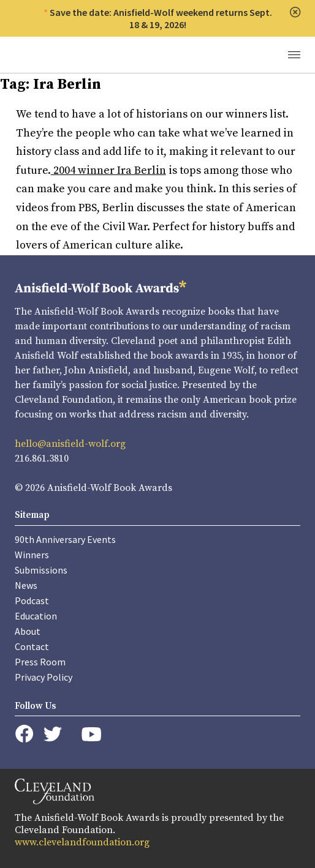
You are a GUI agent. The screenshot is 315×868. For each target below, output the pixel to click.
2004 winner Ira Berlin (108, 170)
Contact (32, 646)
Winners (32, 555)
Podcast (32, 600)
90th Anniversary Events (65, 539)
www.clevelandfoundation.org (82, 842)
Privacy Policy (44, 677)
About (28, 631)
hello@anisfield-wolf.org (70, 444)
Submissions (41, 570)
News (26, 585)
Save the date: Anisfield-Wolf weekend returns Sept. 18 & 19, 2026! (161, 18)
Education (36, 616)
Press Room (40, 662)
